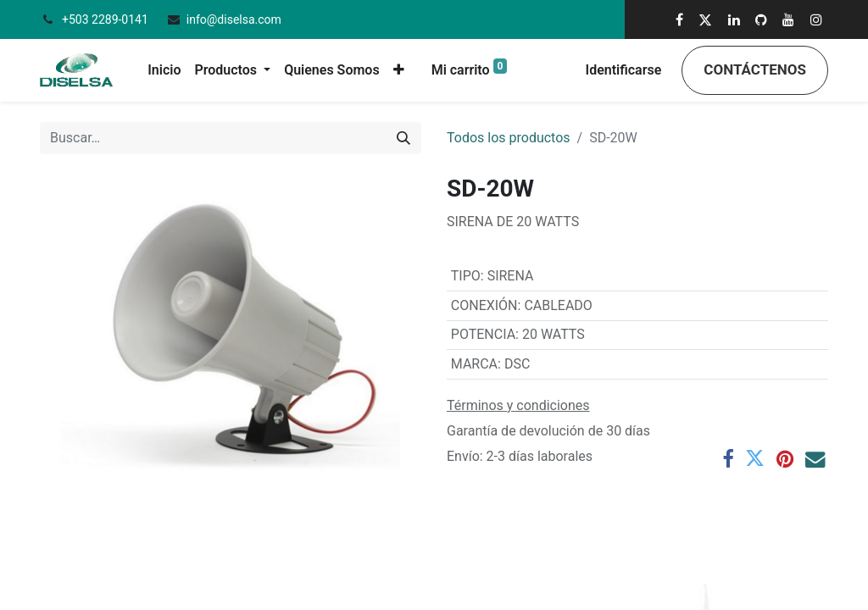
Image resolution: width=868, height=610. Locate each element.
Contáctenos (755, 69)
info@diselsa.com (234, 19)
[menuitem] (164, 70)
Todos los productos (509, 138)
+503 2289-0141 (106, 19)
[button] (399, 70)
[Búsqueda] (403, 138)
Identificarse (624, 70)
